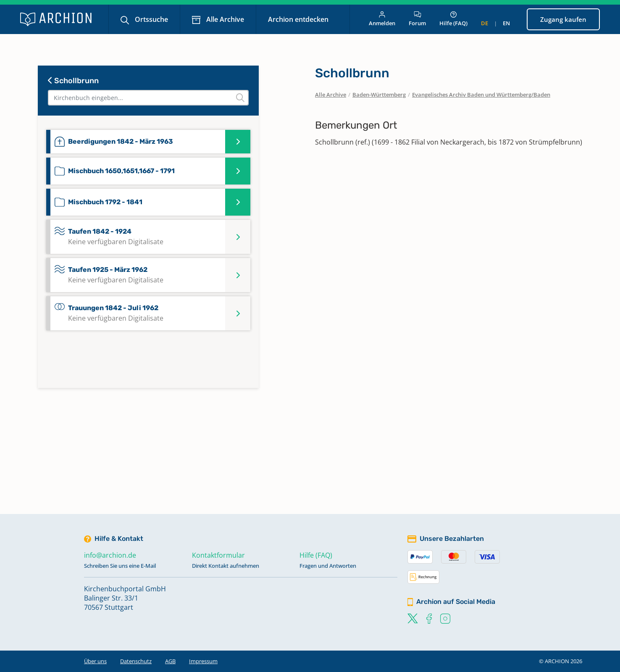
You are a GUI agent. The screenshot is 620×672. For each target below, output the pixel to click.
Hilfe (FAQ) (453, 19)
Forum (417, 19)
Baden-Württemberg (379, 95)
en (506, 23)
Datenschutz (136, 661)
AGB (170, 661)
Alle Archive (224, 19)
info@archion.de (110, 555)
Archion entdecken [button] (299, 19)
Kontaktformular (218, 555)
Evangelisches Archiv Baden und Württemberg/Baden (481, 95)
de (485, 23)
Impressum (203, 661)
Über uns (95, 661)
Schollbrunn (73, 81)
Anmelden (382, 19)
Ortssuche (151, 19)
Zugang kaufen (563, 19)
